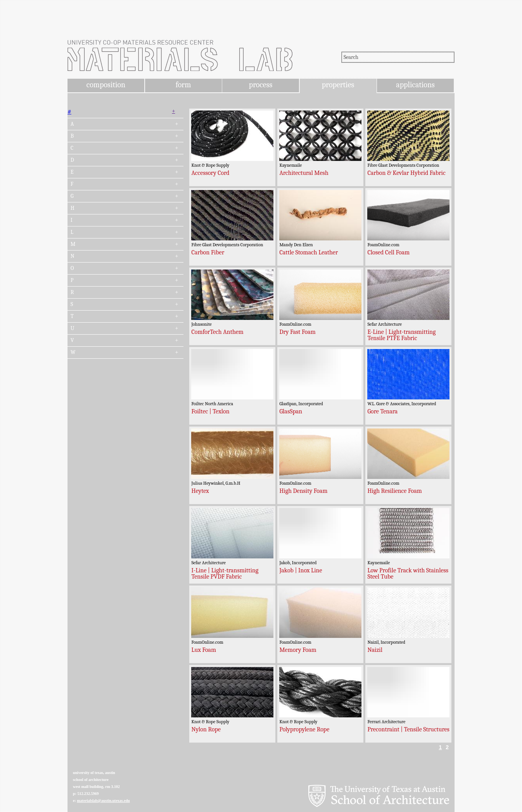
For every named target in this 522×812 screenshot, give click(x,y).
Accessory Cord (210, 173)
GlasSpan (291, 411)
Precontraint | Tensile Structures (408, 729)
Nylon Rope (206, 729)
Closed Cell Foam (388, 252)
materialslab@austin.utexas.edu (103, 801)
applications (415, 85)
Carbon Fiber (208, 252)
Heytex (200, 491)
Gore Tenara (382, 411)
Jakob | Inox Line (301, 570)
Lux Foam (204, 650)
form (183, 85)
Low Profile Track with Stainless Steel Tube (408, 574)
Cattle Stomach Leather (309, 252)
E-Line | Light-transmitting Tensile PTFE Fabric (401, 335)
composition (106, 85)
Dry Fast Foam (297, 332)
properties (338, 85)
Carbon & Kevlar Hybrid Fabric (406, 173)
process (261, 85)
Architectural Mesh (304, 173)
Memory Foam (298, 650)
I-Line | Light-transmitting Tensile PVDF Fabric (225, 574)
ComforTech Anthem (217, 332)
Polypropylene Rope (304, 729)
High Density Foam (303, 491)
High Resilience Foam (394, 491)
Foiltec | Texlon (210, 411)
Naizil (375, 650)
